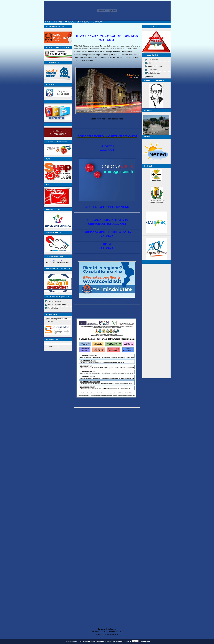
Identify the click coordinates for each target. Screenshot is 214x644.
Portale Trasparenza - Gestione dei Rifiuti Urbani (79, 22)
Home (48, 22)
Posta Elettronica (54, 301)
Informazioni (146, 641)
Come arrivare (152, 60)
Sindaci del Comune (155, 66)
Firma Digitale (53, 308)
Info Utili (150, 76)
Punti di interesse (153, 73)
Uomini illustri (152, 70)
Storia (149, 63)
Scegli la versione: (50, 319)
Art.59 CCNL (58, 260)
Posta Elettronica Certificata (58, 305)
